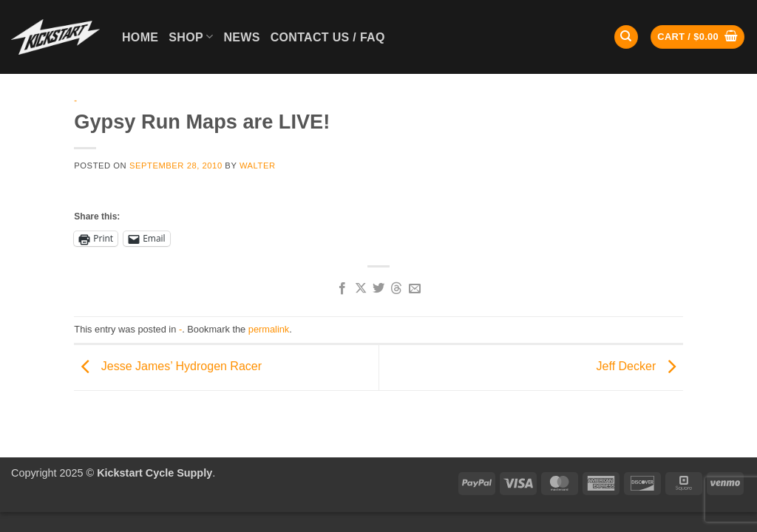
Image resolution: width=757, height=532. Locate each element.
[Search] (626, 37)
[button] (697, 37)
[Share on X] (360, 289)
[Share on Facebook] (342, 289)
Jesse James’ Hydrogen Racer (168, 367)
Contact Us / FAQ (328, 37)
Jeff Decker (640, 367)
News (241, 37)
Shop (191, 37)
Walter (258, 166)
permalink (269, 329)
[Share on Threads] (396, 289)
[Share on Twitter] (378, 289)
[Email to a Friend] (415, 289)
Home (140, 37)
